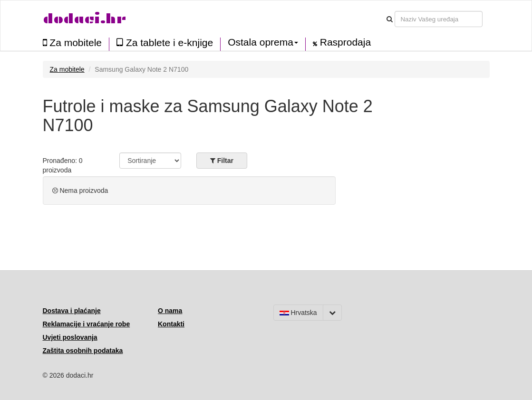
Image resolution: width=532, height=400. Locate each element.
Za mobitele (73, 43)
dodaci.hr (85, 19)
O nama (170, 311)
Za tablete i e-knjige (165, 43)
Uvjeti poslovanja (70, 337)
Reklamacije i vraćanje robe (87, 324)
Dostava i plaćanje (72, 311)
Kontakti (171, 324)
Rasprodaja (342, 42)
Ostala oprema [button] (263, 42)
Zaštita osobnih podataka (83, 351)
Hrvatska (298, 313)
